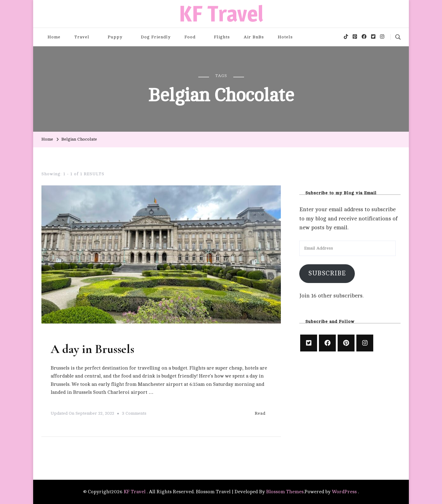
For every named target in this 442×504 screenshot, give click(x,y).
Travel (82, 37)
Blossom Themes (285, 492)
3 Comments (134, 413)
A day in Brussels (92, 349)
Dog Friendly (156, 37)
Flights (222, 37)
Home (54, 37)
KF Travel (221, 14)
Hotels (285, 37)
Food (190, 37)
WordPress (344, 492)
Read (263, 413)
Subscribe (327, 273)
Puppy (115, 37)
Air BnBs (254, 37)
